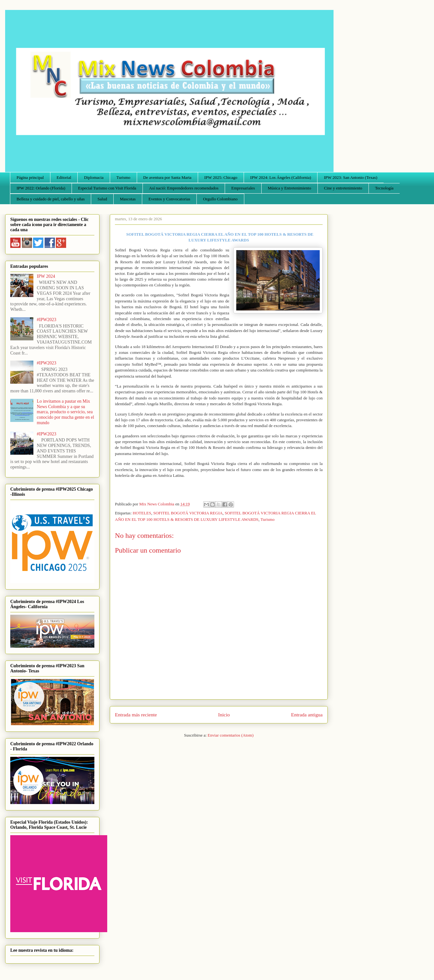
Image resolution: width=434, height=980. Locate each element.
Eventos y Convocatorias (169, 199)
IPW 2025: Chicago (221, 177)
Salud (102, 199)
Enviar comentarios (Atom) (231, 735)
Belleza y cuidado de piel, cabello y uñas (51, 199)
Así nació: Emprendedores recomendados (184, 188)
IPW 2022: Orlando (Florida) (41, 188)
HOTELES (142, 513)
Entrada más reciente (136, 715)
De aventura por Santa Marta (167, 177)
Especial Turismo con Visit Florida (107, 188)
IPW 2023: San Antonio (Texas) (351, 177)
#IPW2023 (47, 320)
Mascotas (128, 199)
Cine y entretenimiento (343, 188)
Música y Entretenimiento (289, 188)
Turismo (124, 177)
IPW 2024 (46, 276)
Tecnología (384, 188)
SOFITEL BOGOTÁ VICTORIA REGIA (188, 513)
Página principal (30, 177)
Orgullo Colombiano (220, 199)
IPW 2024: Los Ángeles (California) (281, 177)
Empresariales (243, 188)
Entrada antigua (307, 715)
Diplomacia (94, 177)
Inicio (224, 715)
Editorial (64, 177)
